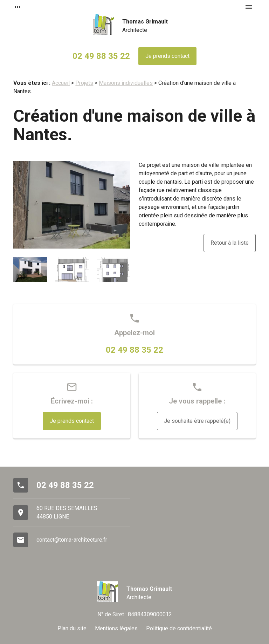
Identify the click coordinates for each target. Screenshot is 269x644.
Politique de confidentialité (179, 628)
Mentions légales (116, 628)
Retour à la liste (230, 243)
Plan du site (72, 628)
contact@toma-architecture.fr (72, 540)
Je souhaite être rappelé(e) (197, 421)
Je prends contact (167, 56)
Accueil (61, 83)
